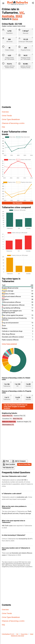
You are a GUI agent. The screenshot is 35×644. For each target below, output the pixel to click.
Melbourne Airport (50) (9, 429)
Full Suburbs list (8, 475)
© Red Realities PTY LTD (8, 641)
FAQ (3, 127)
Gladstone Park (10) (20, 423)
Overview (5, 112)
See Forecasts (18, 203)
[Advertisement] (17, 88)
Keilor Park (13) (18, 426)
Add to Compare (20, 468)
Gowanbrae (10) (7, 426)
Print (7, 468)
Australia (8, 16)
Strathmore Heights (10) (24, 429)
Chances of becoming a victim (13, 123)
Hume (15, 19)
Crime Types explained (9, 344)
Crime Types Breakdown (11, 119)
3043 (19, 16)
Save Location (10, 472)
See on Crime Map (24, 472)
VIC (22, 13)
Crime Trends (7, 116)
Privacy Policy (24, 641)
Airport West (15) (7, 423)
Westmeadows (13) (8, 432)
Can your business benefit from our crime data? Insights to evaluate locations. (16, 414)
